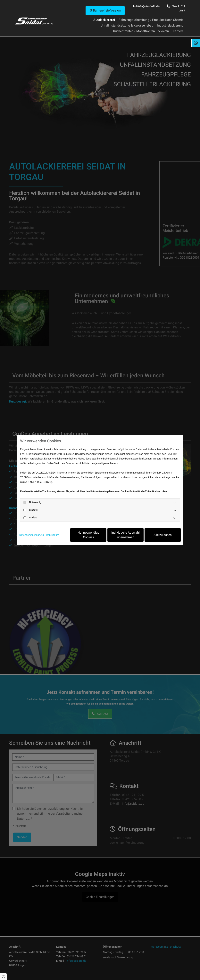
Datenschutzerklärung (32, 535)
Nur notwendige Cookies (88, 535)
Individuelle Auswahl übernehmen (125, 535)
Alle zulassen (163, 535)
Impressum (53, 535)
